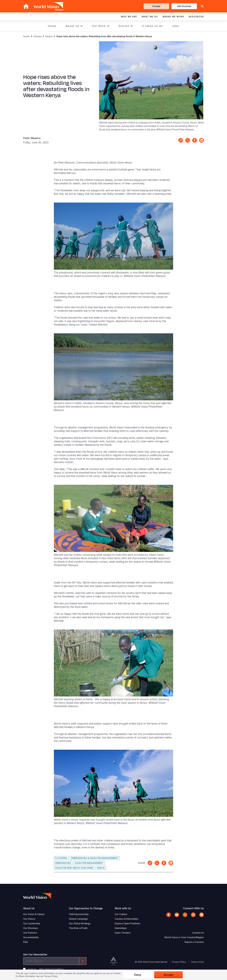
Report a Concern (194, 942)
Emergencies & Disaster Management (95, 858)
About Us (72, 26)
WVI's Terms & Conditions (51, 969)
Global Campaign (78, 919)
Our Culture (121, 914)
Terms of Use (197, 962)
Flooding (61, 858)
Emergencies (63, 863)
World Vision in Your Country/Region (184, 937)
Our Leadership (32, 923)
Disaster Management (89, 863)
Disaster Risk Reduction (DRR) (74, 868)
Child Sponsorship (79, 914)
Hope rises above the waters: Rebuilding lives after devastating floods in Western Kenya (104, 36)
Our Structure (30, 928)
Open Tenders (123, 933)
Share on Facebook (195, 140)
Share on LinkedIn (202, 140)
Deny (138, 975)
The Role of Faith (78, 928)
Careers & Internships (126, 919)
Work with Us (123, 908)
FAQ (25, 942)
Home (52, 26)
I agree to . (45, 969)
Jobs (175, 26)
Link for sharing (181, 140)
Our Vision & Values (34, 914)
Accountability (31, 937)
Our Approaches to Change (86, 908)
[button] (202, 6)
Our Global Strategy (80, 923)
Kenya (49, 36)
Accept (169, 975)
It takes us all (152, 26)
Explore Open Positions (127, 923)
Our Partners (30, 933)
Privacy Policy (179, 962)
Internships (121, 928)
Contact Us (198, 933)
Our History (29, 919)
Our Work (99, 26)
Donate (156, 6)
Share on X (188, 140)
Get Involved (184, 6)
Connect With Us (193, 908)
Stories (124, 26)
